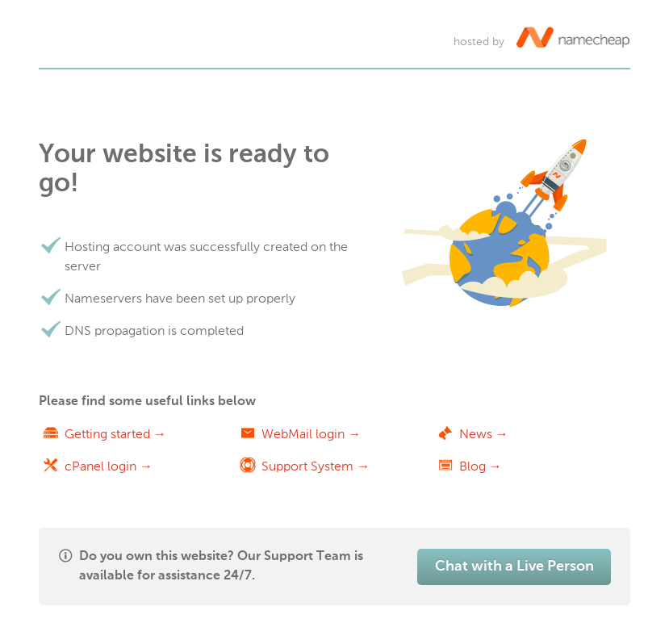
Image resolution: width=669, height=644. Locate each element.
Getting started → (115, 434)
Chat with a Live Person (514, 567)
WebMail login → (311, 434)
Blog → (481, 466)
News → (484, 434)
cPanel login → (109, 466)
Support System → (316, 466)
